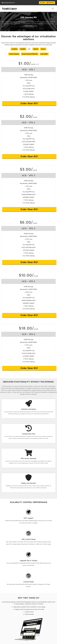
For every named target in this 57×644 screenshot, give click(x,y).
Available (23, 49)
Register (51, 3)
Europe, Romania (14, 54)
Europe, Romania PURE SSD (30, 54)
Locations (14, 49)
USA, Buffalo (44, 54)
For (29, 49)
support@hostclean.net (8, 3)
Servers (43, 49)
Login (42, 3)
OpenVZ (36, 49)
